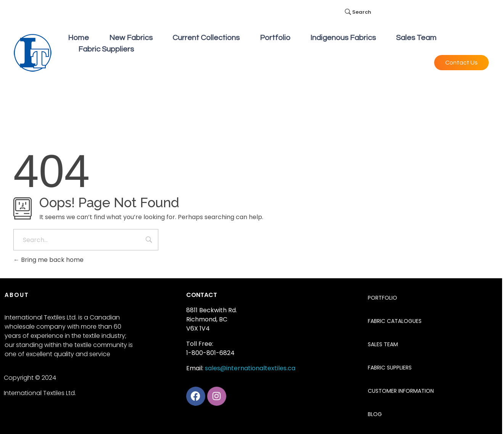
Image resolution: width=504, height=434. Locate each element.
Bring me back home (48, 260)
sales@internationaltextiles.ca (250, 368)
